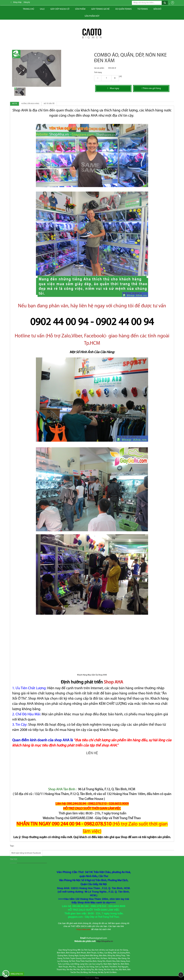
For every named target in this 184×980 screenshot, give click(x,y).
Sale (42, 9)
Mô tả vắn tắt (49, 104)
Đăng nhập (17, 2)
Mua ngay (113, 88)
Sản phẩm (80, 9)
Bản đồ (157, 9)
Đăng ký (27, 2)
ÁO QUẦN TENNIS (123, 9)
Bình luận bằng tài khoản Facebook (26, 853)
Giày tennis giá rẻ (100, 9)
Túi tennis (143, 9)
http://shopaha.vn (105, 941)
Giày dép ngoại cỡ (60, 9)
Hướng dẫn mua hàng (30, 104)
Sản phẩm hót (92, 16)
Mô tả (15, 104)
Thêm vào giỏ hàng (151, 88)
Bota (97, 978)
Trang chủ (28, 9)
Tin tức (14, 859)
